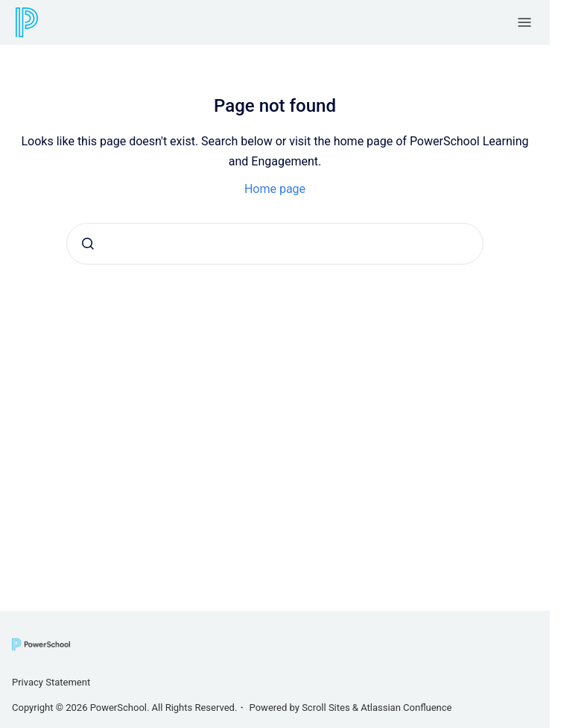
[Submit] (88, 244)
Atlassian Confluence (406, 708)
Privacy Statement (51, 682)
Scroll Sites (326, 708)
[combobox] (275, 244)
